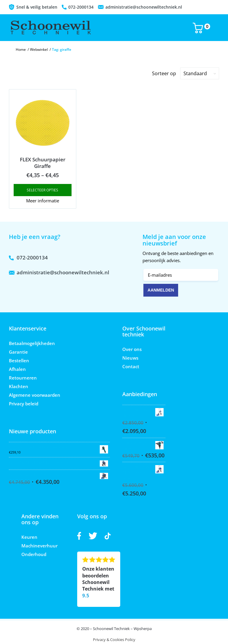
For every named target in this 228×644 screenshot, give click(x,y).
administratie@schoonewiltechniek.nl (144, 7)
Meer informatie (43, 201)
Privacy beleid (24, 404)
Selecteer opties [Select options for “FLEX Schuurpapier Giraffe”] (42, 190)
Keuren (29, 537)
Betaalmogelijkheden (32, 343)
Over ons (132, 349)
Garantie (18, 352)
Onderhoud (34, 554)
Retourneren (23, 378)
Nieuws (130, 358)
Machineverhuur (39, 546)
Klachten (19, 386)
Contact (131, 366)
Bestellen (19, 360)
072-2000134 (81, 7)
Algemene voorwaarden (35, 395)
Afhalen (17, 369)
